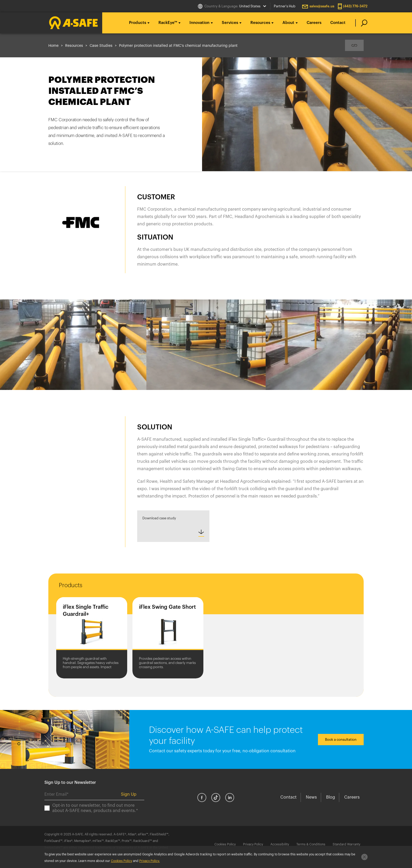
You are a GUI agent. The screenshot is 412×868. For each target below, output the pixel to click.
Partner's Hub (285, 6)
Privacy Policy (253, 844)
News (311, 797)
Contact (338, 23)
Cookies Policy (225, 844)
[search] (361, 23)
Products (138, 23)
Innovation (199, 23)
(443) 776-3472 (355, 6)
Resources (260, 23)
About (288, 23)
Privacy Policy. (150, 861)
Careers (314, 23)
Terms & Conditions (311, 844)
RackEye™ (168, 23)
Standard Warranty (346, 844)
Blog (331, 797)
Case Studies (101, 46)
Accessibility (280, 844)
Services (230, 23)
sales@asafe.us (322, 6)
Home (53, 46)
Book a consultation (341, 740)
